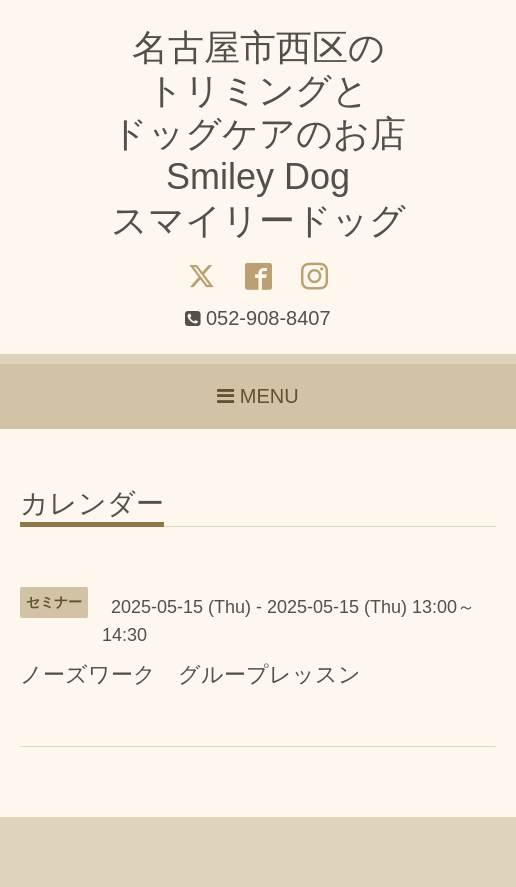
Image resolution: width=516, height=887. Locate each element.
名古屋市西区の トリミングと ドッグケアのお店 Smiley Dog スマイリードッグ (258, 134)
